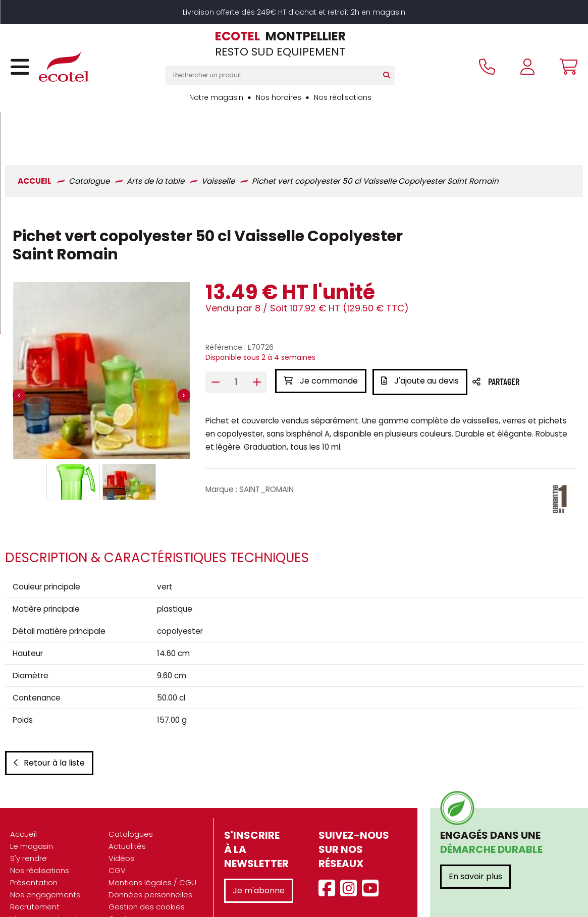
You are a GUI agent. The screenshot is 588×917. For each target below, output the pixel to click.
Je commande (321, 339)
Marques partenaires (49, 885)
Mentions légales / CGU (152, 849)
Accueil (23, 801)
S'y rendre (29, 825)
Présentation (34, 849)
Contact (124, 885)
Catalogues (131, 801)
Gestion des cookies (147, 873)
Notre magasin (216, 97)
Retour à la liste (49, 730)
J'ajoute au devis (422, 339)
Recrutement (35, 873)
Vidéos (121, 825)
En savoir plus (475, 843)
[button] (73, 441)
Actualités (127, 813)
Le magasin (32, 813)
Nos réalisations (343, 97)
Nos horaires (279, 97)
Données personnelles (150, 861)
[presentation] (19, 354)
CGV (117, 837)
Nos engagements (45, 861)
